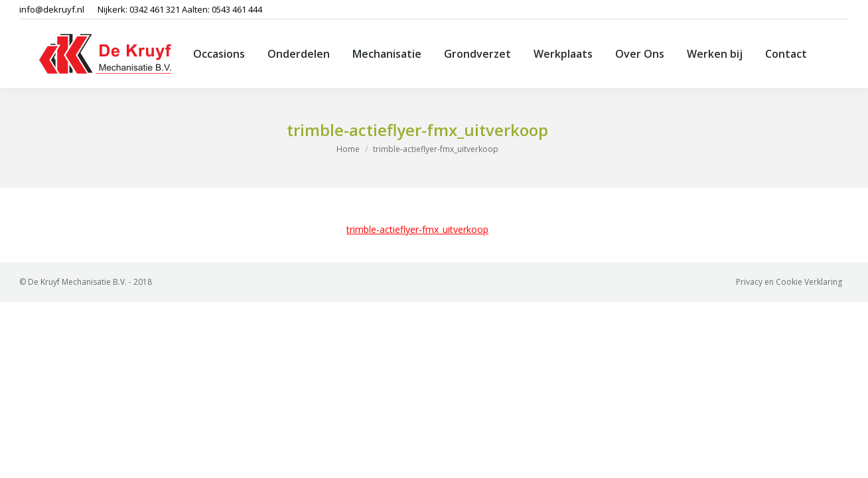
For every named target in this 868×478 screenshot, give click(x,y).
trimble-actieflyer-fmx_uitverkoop (417, 229)
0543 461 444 (237, 9)
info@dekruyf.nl (52, 9)
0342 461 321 (155, 9)
